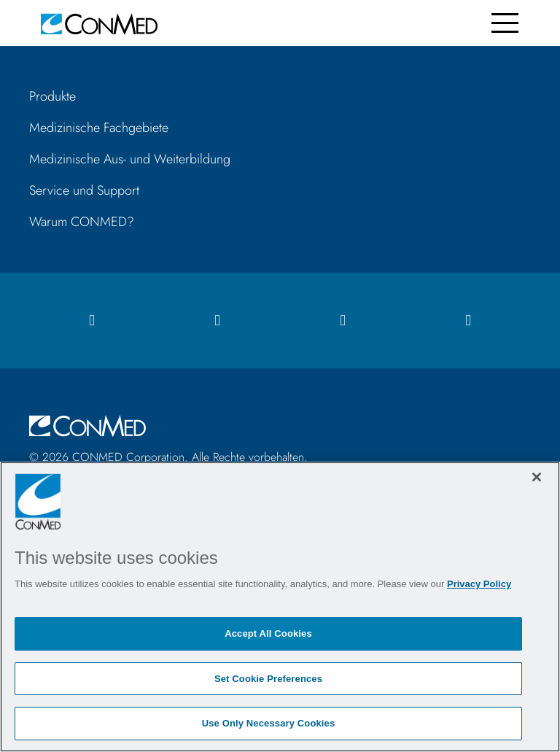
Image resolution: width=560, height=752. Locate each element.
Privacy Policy (479, 584)
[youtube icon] (468, 321)
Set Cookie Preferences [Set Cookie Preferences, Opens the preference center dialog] (268, 679)
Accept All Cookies (268, 633)
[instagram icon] (217, 321)
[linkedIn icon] (343, 321)
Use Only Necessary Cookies (269, 723)
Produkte (52, 96)
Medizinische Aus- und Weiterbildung (130, 159)
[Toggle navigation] (505, 23)
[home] (99, 23)
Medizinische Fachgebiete (99, 128)
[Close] (537, 477)
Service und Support (84, 190)
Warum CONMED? (82, 222)
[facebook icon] (92, 321)
